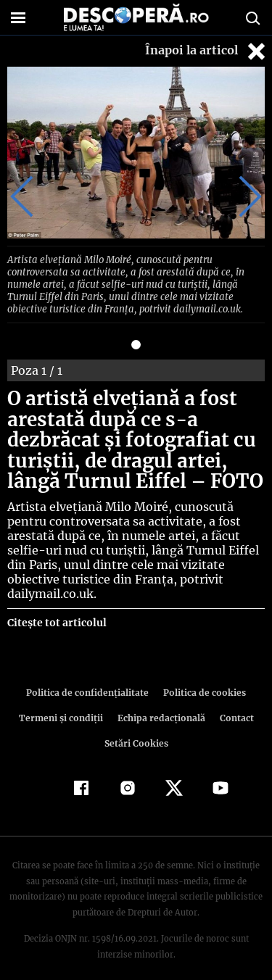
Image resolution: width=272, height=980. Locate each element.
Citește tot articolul (56, 607)
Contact (234, 703)
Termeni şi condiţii (62, 703)
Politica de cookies (202, 677)
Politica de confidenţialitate (90, 677)
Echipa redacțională (160, 703)
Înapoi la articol (207, 51)
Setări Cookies (136, 728)
